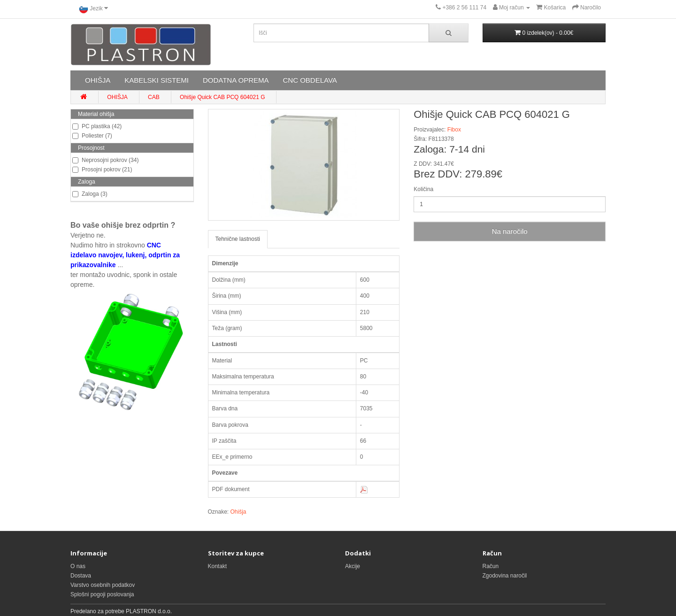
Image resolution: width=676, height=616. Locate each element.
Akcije (353, 566)
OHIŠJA (98, 80)
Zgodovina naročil (505, 576)
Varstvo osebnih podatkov (103, 585)
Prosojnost (91, 148)
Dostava (81, 576)
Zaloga (87, 182)
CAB (154, 97)
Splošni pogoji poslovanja (102, 594)
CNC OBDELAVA (310, 80)
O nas (78, 566)
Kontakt (218, 566)
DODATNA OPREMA (236, 80)
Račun (491, 566)
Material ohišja (96, 114)
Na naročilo (510, 231)
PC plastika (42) (97, 126)
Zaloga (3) (90, 194)
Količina (423, 189)
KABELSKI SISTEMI (157, 80)
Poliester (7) (92, 136)
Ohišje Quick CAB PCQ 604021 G (222, 97)
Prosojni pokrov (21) (102, 169)
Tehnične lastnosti (238, 239)
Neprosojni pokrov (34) (105, 160)
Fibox (454, 130)
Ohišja (238, 512)
